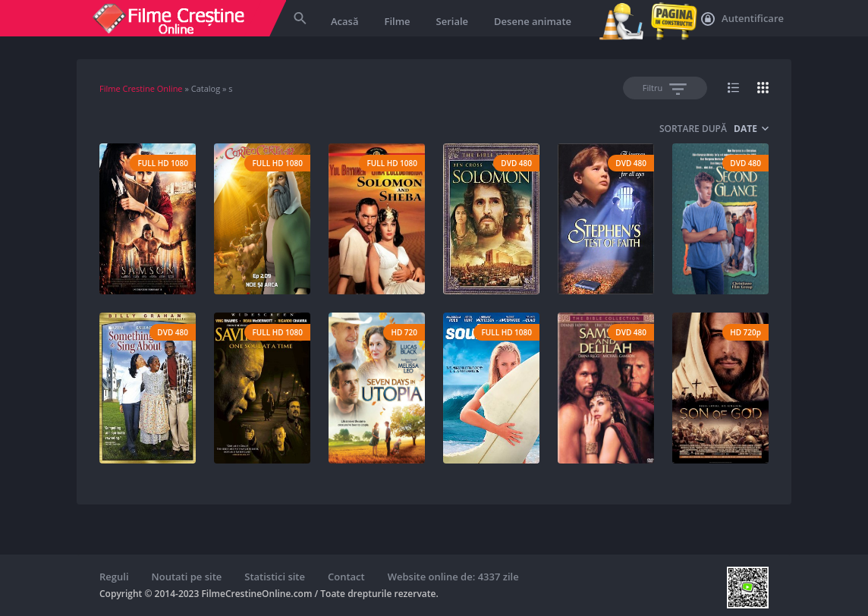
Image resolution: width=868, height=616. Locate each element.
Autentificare (742, 19)
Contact (346, 577)
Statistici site (275, 577)
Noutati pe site (187, 577)
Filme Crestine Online (141, 88)
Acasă (344, 21)
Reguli (114, 577)
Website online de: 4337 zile (453, 577)
